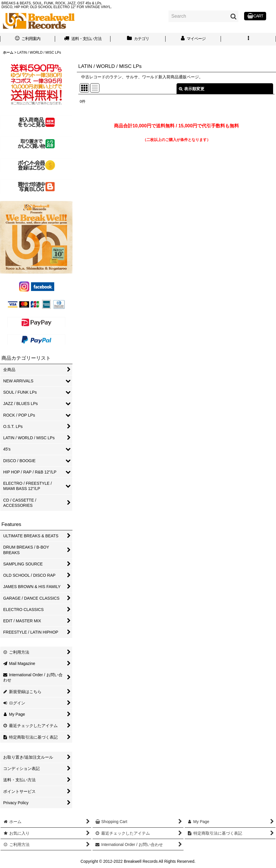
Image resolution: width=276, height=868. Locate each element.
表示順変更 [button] (192, 89)
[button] (248, 39)
